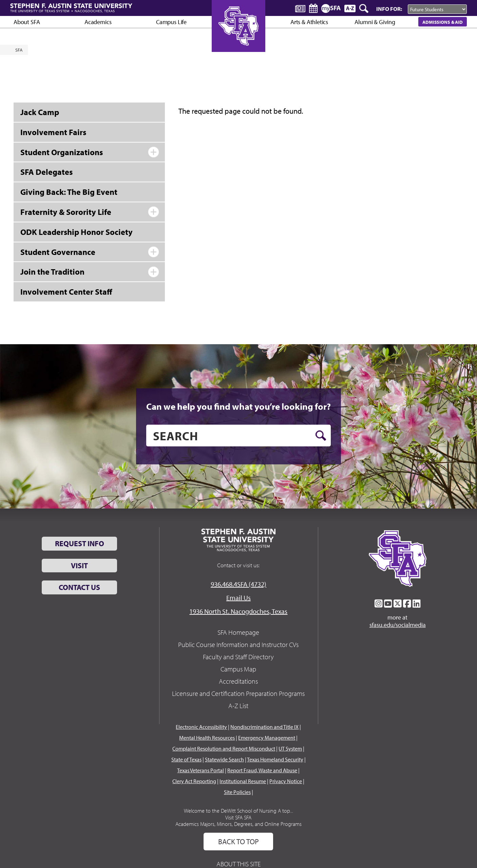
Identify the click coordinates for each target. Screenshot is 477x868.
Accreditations (238, 681)
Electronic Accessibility (201, 727)
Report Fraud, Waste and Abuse (262, 770)
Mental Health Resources (207, 738)
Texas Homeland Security (275, 759)
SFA (19, 50)
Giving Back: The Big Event (69, 192)
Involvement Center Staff (66, 292)
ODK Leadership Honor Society (77, 232)
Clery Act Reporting (194, 781)
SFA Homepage (238, 632)
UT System (290, 749)
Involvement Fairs (53, 132)
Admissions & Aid (443, 22)
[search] (238, 436)
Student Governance (58, 252)
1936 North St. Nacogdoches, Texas (238, 611)
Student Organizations (62, 152)
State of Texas (186, 759)
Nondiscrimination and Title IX (264, 727)
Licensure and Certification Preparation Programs (238, 693)
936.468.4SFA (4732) (238, 584)
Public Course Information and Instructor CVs (238, 644)
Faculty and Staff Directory (238, 657)
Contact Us (79, 587)
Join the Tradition (52, 272)
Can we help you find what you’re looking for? (238, 406)
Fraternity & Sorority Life (66, 212)
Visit (79, 566)
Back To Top (238, 842)
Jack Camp (40, 112)
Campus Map (238, 669)
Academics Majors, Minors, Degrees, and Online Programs (238, 824)
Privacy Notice (286, 781)
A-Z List (238, 706)
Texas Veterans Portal (201, 770)
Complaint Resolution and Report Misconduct (224, 749)
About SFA (27, 22)
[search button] (321, 436)
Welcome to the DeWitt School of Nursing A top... (238, 811)
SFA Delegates (46, 172)
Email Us (238, 598)
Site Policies (237, 792)
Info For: (389, 9)
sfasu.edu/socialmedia (398, 625)
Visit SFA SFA (238, 817)
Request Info (80, 543)
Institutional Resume (243, 781)
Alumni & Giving (375, 22)
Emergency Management (267, 738)
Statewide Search (224, 759)
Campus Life (171, 22)
